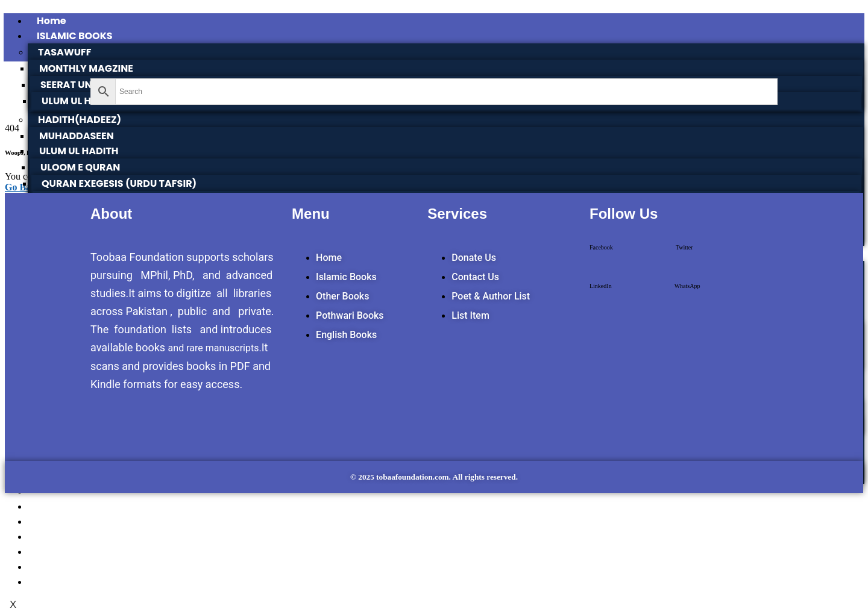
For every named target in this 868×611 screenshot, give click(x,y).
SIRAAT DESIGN (73, 567)
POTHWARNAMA (77, 552)
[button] (601, 258)
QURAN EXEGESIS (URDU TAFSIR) (119, 183)
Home (52, 21)
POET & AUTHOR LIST (86, 582)
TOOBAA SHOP (72, 522)
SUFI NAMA (63, 537)
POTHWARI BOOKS (81, 506)
